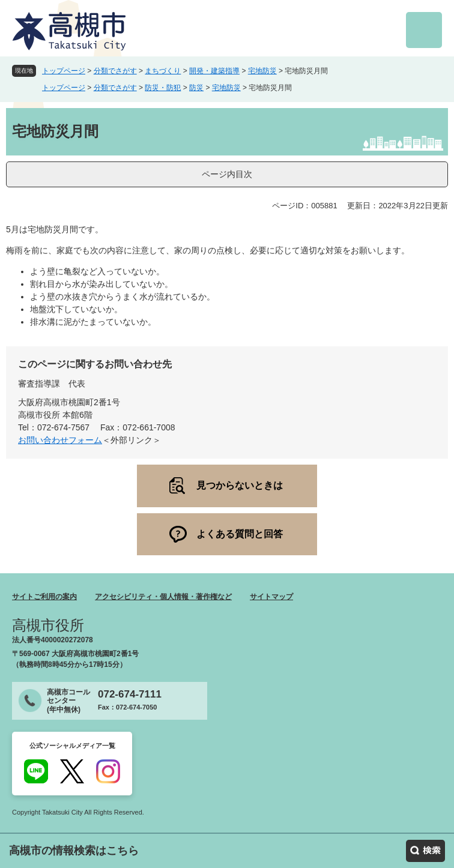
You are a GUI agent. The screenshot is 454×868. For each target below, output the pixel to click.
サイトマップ (271, 597)
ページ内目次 (227, 174)
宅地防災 (262, 71)
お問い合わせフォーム (60, 440)
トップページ (64, 71)
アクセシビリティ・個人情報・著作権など (163, 597)
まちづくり (163, 71)
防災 (196, 88)
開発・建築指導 (214, 71)
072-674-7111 (130, 694)
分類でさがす (115, 71)
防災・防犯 (163, 88)
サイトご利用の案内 (44, 597)
